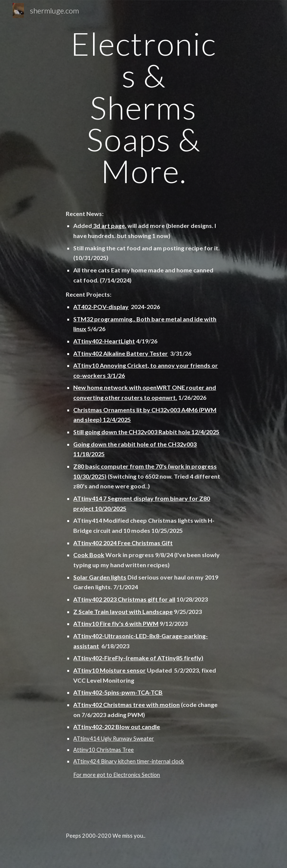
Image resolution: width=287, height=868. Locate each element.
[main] (143, 107)
